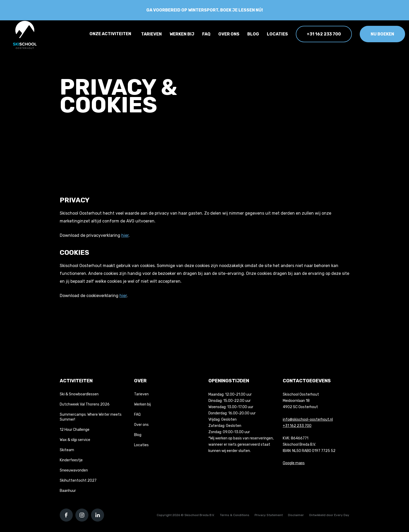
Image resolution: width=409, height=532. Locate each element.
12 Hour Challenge (75, 430)
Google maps (294, 463)
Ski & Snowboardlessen (79, 394)
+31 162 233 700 (324, 34)
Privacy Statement (269, 515)
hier (125, 235)
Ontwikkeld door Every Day (329, 515)
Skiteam (67, 450)
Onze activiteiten (110, 34)
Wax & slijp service (75, 440)
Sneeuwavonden (74, 470)
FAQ (206, 34)
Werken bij (182, 34)
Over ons (229, 34)
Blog (253, 34)
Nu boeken (382, 34)
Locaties (277, 34)
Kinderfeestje (71, 460)
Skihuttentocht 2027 (78, 480)
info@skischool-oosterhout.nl (308, 419)
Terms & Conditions (235, 515)
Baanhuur (68, 491)
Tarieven (151, 34)
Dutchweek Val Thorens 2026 (85, 404)
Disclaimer (296, 515)
